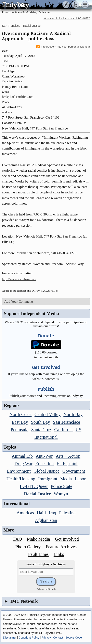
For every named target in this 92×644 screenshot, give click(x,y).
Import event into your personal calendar (63, 47)
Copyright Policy (29, 638)
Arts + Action (68, 456)
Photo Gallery (28, 547)
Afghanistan (46, 520)
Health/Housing (21, 479)
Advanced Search (46, 589)
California (63, 430)
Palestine (67, 513)
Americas (25, 513)
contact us (52, 379)
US (78, 430)
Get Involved (67, 539)
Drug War (24, 464)
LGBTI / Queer (34, 486)
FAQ (18, 539)
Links (59, 554)
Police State (61, 486)
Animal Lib (22, 456)
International (46, 437)
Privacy (46, 638)
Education (45, 464)
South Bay (40, 422)
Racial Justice (32, 26)
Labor (80, 479)
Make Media (38, 539)
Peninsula (19, 430)
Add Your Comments (19, 302)
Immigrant (48, 479)
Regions (12, 405)
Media (66, 479)
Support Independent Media (31, 314)
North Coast (21, 414)
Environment (19, 471)
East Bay (20, 422)
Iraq (52, 513)
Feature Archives (61, 547)
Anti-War (44, 456)
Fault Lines (38, 554)
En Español (67, 464)
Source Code (74, 638)
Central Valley (48, 414)
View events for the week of (67, 18)
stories (28, 396)
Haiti (41, 513)
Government (74, 471)
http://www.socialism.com (19, 279)
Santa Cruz (41, 430)
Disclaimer (10, 638)
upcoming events (55, 396)
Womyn (61, 494)
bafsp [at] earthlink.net (18, 97)
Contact (58, 638)
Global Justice (46, 471)
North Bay (73, 414)
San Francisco (11, 26)
